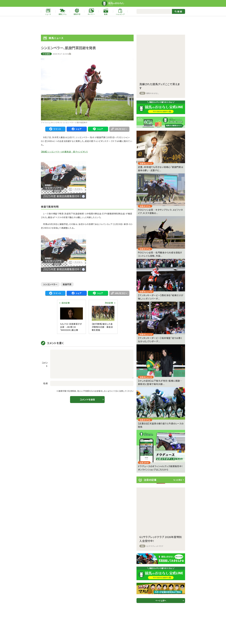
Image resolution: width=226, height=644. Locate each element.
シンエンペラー (50, 284)
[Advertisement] (113, 25)
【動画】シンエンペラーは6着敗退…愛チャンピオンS (64, 152)
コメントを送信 (87, 399)
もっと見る (178, 480)
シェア (77, 129)
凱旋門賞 (67, 284)
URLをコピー (119, 129)
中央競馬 (46, 54)
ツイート (55, 129)
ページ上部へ (161, 600)
